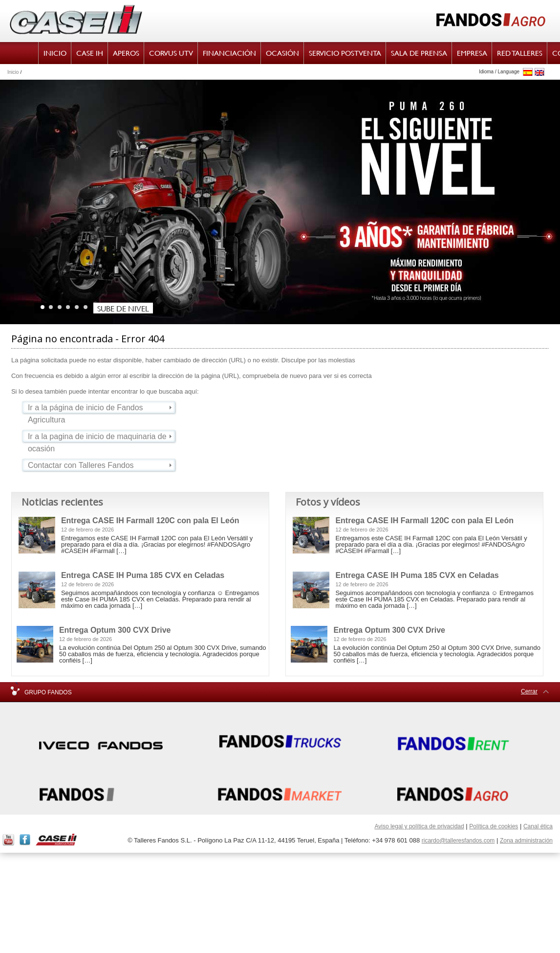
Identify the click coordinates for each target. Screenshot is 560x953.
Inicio (13, 72)
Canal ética (538, 826)
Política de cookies (494, 826)
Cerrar (529, 691)
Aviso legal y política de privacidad (419, 826)
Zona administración (526, 841)
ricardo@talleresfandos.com (458, 841)
